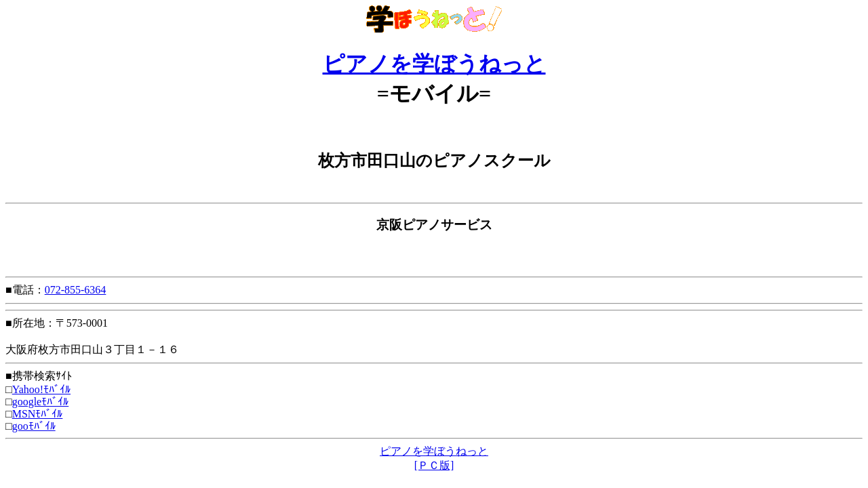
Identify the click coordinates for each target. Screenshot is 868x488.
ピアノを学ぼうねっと (434, 64)
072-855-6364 (76, 290)
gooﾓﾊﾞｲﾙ (34, 426)
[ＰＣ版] (434, 465)
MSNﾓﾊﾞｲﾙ (38, 414)
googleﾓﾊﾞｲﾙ (41, 402)
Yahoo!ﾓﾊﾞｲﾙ (41, 389)
